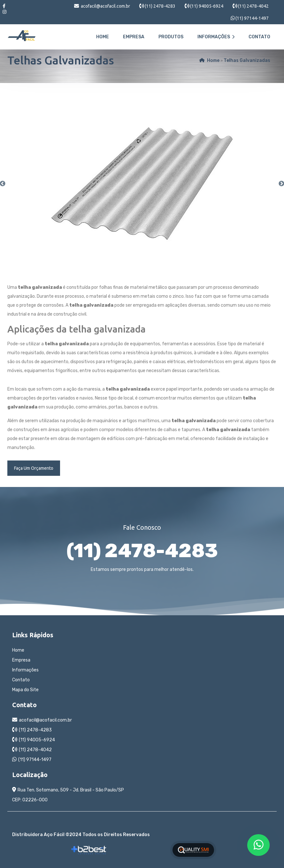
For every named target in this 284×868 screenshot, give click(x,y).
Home (103, 37)
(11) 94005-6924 (207, 6)
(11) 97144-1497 (252, 18)
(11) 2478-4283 (160, 6)
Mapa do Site (25, 690)
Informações (216, 37)
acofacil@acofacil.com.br (105, 6)
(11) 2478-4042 (253, 6)
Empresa (134, 37)
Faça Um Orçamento (34, 468)
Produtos (171, 37)
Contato (259, 37)
